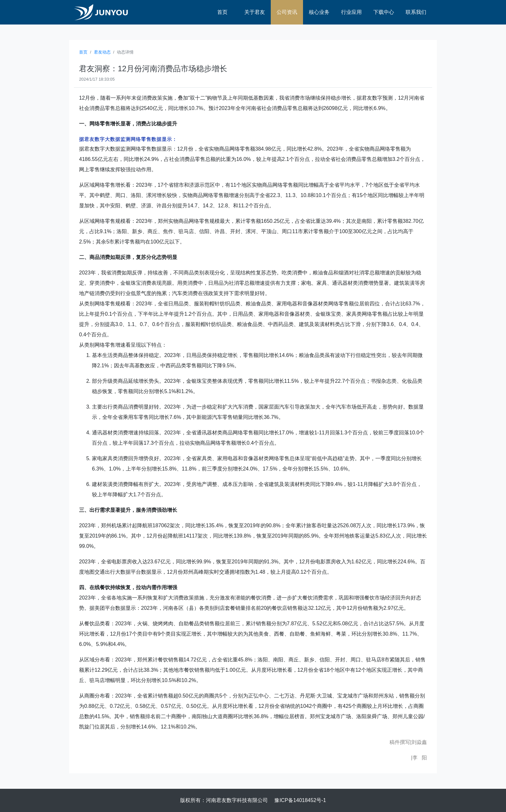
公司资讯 (287, 12)
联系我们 (416, 12)
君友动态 (102, 52)
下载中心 (384, 12)
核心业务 (319, 12)
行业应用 (351, 12)
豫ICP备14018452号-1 (300, 800)
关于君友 (255, 12)
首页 (222, 12)
